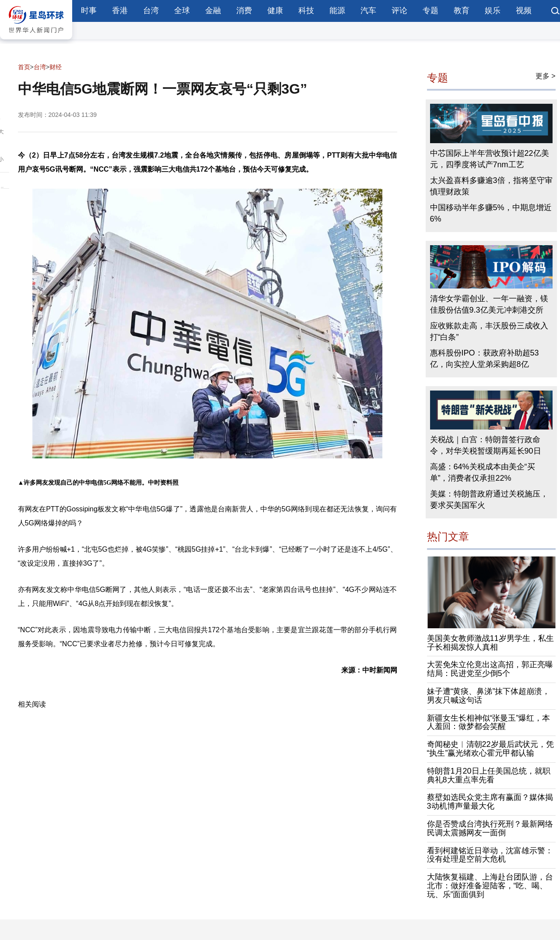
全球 (182, 11)
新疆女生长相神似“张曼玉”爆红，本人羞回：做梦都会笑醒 (489, 722)
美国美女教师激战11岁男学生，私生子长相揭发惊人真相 (490, 643)
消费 (244, 11)
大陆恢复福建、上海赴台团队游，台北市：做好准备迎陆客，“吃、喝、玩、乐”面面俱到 (490, 886)
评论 (399, 11)
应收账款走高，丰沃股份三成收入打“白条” (489, 331)
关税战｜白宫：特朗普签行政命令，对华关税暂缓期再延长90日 (486, 445)
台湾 (151, 11)
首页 (24, 67)
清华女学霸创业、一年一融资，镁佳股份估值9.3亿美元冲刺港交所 (489, 304)
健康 (275, 11)
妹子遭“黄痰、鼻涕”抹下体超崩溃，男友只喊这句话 (489, 696)
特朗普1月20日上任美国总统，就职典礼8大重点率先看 (489, 775)
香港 (120, 11)
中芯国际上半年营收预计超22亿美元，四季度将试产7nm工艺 (490, 159)
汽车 (368, 11)
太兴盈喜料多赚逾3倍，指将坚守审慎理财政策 (491, 186)
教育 (462, 11)
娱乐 (493, 11)
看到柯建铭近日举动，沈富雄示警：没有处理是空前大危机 (490, 855)
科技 (306, 11)
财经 (56, 67)
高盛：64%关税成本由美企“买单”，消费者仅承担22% (483, 472)
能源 (337, 11)
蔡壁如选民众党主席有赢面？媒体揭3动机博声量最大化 (490, 802)
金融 (213, 11)
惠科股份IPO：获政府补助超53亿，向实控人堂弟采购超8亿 (485, 359)
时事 (89, 11)
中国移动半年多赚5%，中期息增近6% (491, 213)
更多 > (546, 76)
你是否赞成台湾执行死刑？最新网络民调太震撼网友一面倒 (490, 828)
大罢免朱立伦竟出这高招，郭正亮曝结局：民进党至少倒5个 (490, 669)
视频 (524, 11)
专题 (430, 11)
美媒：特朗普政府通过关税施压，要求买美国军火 (489, 500)
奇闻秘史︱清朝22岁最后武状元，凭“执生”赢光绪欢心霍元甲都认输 (490, 749)
